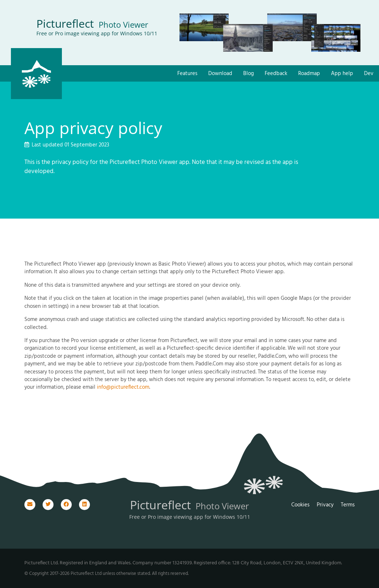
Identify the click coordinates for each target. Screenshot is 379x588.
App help (342, 74)
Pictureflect (92, 23)
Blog (248, 74)
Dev (369, 74)
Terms (348, 505)
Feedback (276, 74)
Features (187, 74)
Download (220, 74)
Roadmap (309, 74)
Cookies (300, 505)
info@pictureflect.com (123, 387)
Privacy (325, 505)
